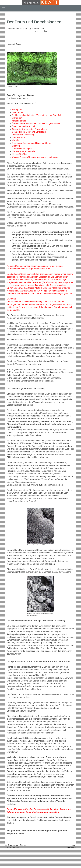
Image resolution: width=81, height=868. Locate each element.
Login (74, 845)
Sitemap (23, 845)
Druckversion (12, 845)
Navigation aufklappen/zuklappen (40, 8)
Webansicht (71, 847)
